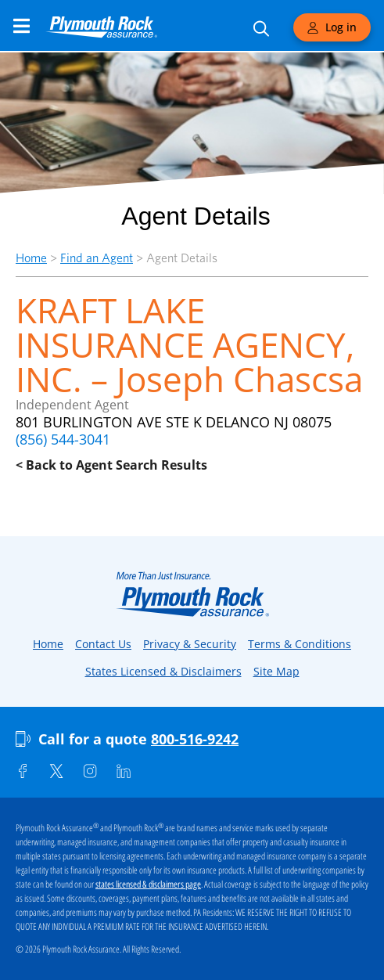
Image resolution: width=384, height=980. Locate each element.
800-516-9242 (195, 739)
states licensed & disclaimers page (148, 885)
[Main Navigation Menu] (22, 26)
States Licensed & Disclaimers (163, 671)
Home (31, 258)
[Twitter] (56, 771)
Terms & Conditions (300, 644)
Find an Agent (97, 258)
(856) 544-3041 (63, 439)
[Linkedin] (124, 771)
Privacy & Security (190, 644)
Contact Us (103, 644)
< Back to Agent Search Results (111, 465)
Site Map (276, 671)
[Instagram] (90, 771)
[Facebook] (23, 771)
